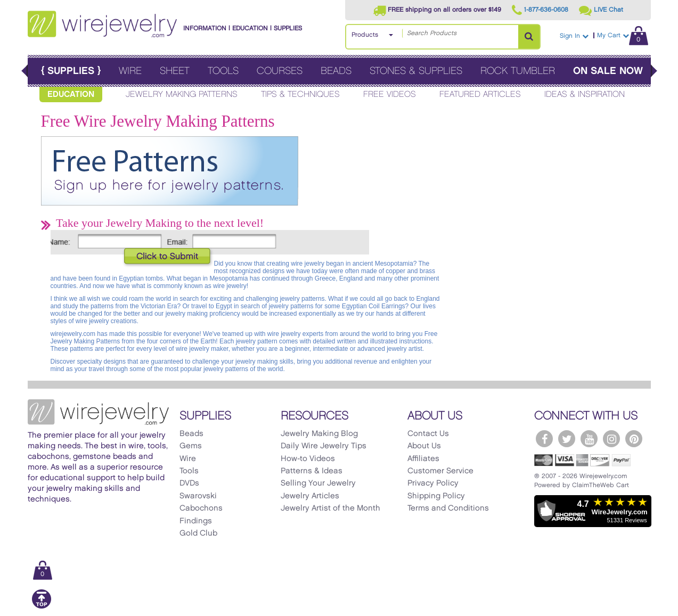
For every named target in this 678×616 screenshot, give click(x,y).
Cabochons (201, 508)
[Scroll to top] (42, 607)
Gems (191, 446)
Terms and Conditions (448, 508)
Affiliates (423, 459)
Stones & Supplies (416, 71)
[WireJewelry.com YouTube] (589, 439)
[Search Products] (529, 37)
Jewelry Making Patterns (182, 95)
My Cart (623, 35)
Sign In (574, 36)
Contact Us (428, 434)
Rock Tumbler (518, 71)
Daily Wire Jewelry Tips (324, 446)
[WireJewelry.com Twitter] (567, 439)
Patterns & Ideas (312, 471)
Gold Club (198, 533)
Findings (196, 521)
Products (365, 35)
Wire (130, 71)
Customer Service (440, 471)
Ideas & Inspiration (585, 95)
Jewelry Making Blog (319, 434)
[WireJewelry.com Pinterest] (634, 439)
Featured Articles (480, 95)
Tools (223, 71)
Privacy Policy (433, 483)
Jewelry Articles (310, 496)
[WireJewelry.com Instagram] (611, 439)
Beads (336, 71)
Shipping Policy (436, 496)
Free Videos (390, 95)
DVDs (189, 483)
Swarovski (198, 496)
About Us (424, 446)
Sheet (175, 71)
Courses (280, 71)
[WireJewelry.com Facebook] (544, 439)
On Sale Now (608, 71)
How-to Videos (308, 459)
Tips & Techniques (300, 95)
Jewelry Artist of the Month (330, 508)
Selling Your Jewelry (318, 483)
